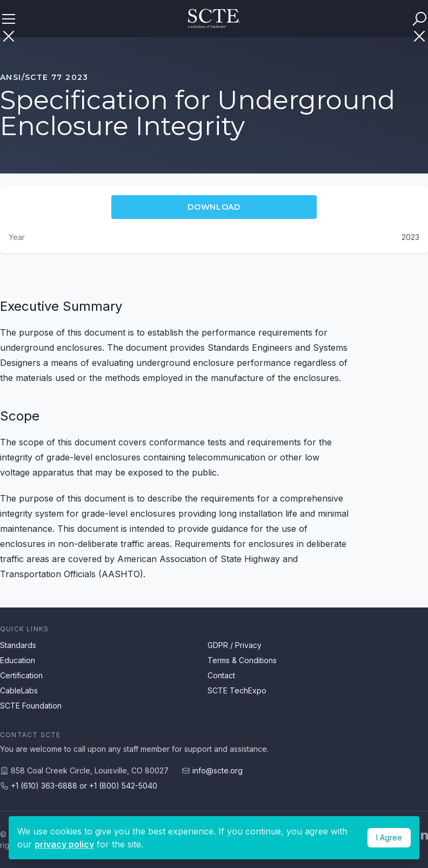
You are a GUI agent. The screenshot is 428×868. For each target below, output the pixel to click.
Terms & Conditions (242, 660)
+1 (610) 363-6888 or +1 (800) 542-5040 (84, 786)
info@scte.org (218, 770)
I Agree (389, 837)
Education (18, 660)
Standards (18, 645)
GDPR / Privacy (235, 645)
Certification (21, 675)
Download (214, 207)
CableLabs (19, 690)
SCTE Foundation (31, 706)
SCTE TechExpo (237, 690)
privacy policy (64, 844)
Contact (221, 675)
